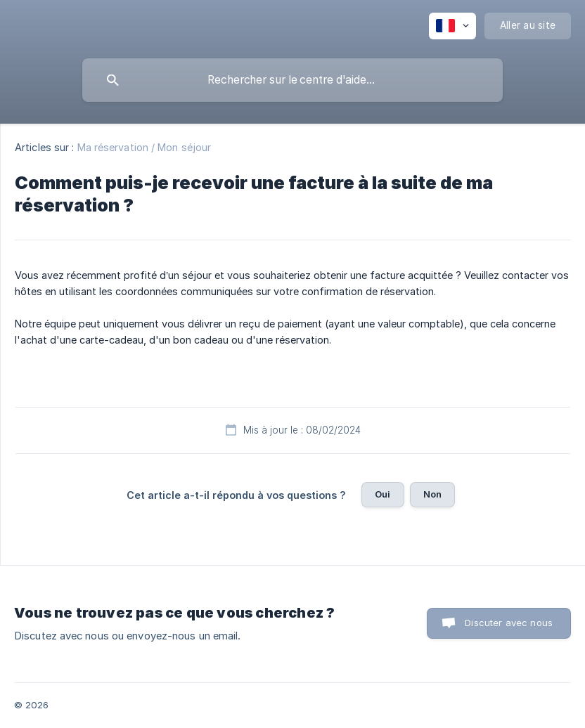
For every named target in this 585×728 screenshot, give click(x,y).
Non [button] (432, 494)
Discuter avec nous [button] (509, 623)
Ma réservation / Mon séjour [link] (144, 147)
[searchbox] (292, 80)
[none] (452, 26)
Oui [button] (382, 494)
